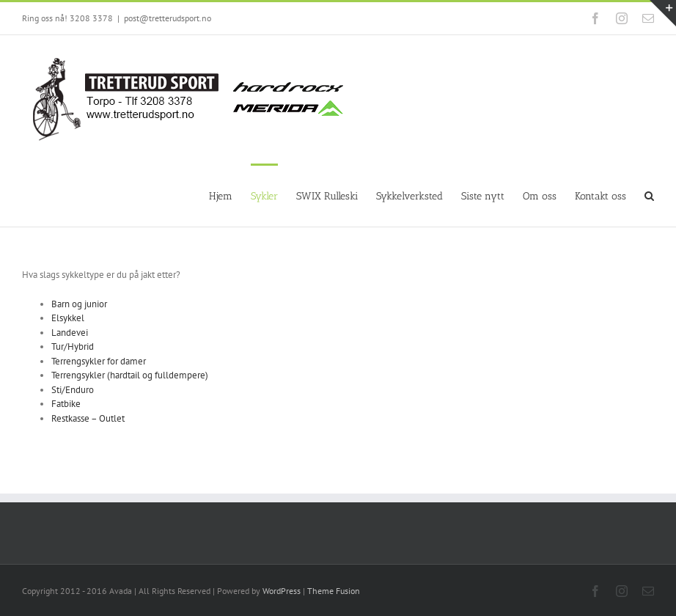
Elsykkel (68, 318)
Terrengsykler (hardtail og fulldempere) (130, 375)
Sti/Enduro (73, 390)
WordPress (282, 591)
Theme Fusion (334, 591)
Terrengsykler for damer (99, 361)
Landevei (70, 333)
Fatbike (66, 404)
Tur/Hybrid (73, 346)
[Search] (649, 195)
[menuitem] (230, 195)
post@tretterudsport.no (168, 18)
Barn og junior (79, 304)
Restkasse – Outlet (88, 418)
